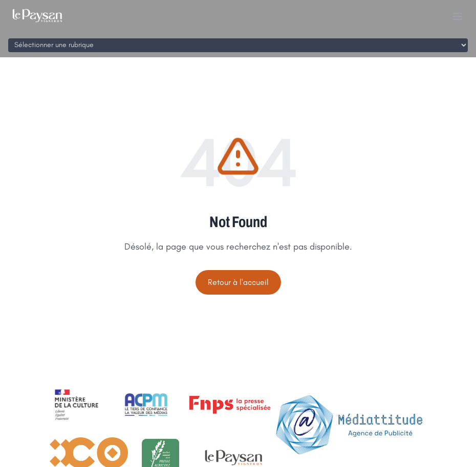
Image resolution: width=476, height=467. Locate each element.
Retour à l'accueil (238, 282)
